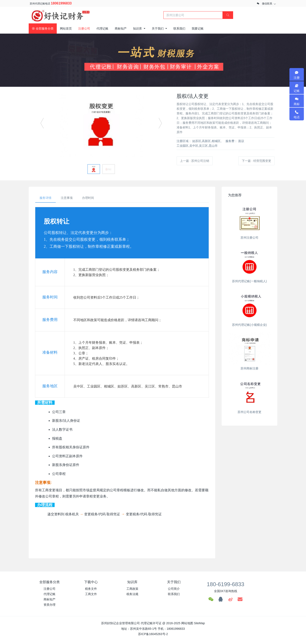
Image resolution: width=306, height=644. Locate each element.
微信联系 (267, 4)
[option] (101, 125)
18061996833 (61, 3)
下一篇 (256, 161)
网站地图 (187, 623)
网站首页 (66, 28)
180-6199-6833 (225, 584)
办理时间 (88, 198)
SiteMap (199, 623)
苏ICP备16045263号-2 (153, 634)
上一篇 (195, 161)
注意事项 (67, 198)
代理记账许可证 (151, 623)
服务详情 (45, 198)
